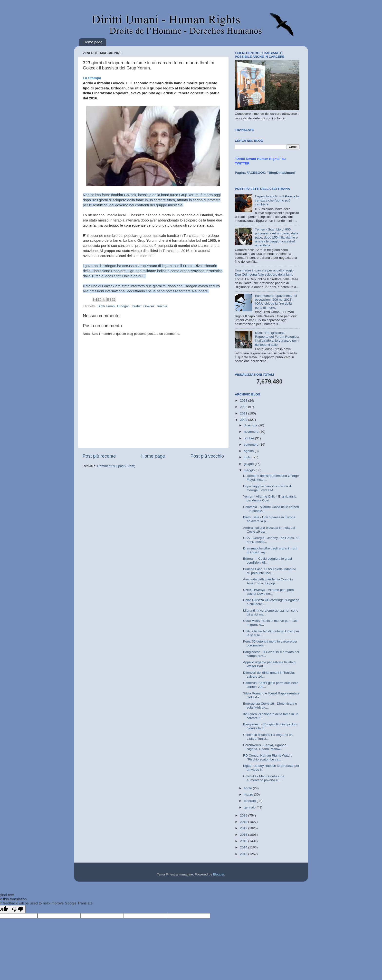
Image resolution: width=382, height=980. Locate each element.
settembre (252, 445)
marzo (249, 794)
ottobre (249, 438)
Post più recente (99, 456)
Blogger (219, 874)
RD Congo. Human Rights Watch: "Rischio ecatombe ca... (268, 757)
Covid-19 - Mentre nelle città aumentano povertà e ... (264, 778)
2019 (244, 815)
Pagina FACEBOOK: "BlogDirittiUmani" (266, 173)
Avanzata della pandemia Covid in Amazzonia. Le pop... (268, 581)
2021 (244, 413)
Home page (93, 42)
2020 (244, 420)
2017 (244, 828)
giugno (249, 464)
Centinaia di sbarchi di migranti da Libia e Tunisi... (268, 737)
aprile (248, 788)
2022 (244, 407)
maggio (250, 470)
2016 (244, 835)
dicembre (251, 425)
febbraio (250, 801)
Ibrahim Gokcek (143, 306)
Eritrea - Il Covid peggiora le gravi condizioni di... (267, 561)
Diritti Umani (106, 306)
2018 (244, 822)
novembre (252, 432)
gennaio (250, 807)
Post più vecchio (207, 456)
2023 (244, 400)
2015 (244, 841)
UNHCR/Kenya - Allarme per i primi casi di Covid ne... (269, 592)
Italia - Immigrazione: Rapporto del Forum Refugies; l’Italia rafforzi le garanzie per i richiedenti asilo (277, 339)
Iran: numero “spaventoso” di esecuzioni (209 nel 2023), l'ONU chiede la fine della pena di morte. (276, 302)
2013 (244, 854)
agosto (249, 451)
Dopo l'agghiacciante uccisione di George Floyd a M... (267, 488)
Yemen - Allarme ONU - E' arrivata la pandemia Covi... (270, 498)
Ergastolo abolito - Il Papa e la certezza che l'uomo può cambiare (277, 200)
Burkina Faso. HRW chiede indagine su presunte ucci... (270, 571)
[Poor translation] (18, 909)
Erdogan (123, 306)
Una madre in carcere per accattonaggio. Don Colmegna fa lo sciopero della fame (265, 272)
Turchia (162, 306)
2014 (244, 847)
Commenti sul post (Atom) (116, 466)
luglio (248, 457)
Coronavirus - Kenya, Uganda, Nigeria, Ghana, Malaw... (265, 747)
